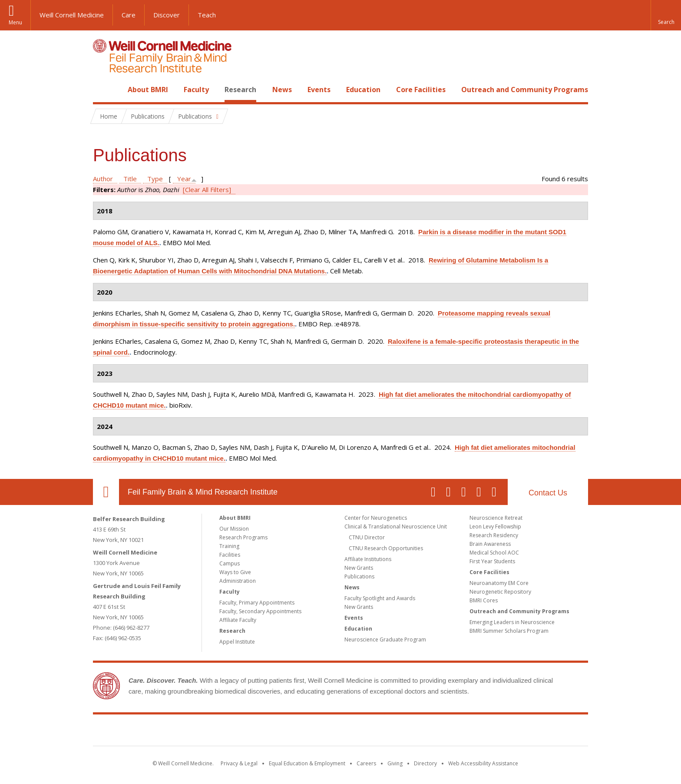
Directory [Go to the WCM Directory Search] (425, 763)
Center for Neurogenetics (376, 518)
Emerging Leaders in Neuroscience (512, 622)
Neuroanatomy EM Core (499, 583)
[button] (666, 15)
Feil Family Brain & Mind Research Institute (203, 492)
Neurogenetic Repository (500, 592)
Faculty (196, 90)
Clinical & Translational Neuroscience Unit (396, 527)
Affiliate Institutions (368, 559)
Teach (207, 15)
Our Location (106, 492)
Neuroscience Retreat (496, 518)
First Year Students (492, 561)
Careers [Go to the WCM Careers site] (366, 763)
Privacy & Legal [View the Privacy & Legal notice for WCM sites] (239, 763)
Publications (359, 576)
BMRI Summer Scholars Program (509, 631)
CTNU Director (367, 537)
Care (129, 15)
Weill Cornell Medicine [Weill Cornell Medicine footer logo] (277, 732)
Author (103, 179)
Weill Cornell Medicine (72, 15)
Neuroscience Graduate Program (385, 639)
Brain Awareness (490, 544)
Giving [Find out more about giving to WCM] (395, 763)
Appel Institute (237, 642)
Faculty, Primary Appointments (257, 603)
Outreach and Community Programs (525, 90)
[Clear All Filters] (207, 189)
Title (130, 179)
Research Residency (494, 535)
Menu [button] (15, 22)
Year (184, 179)
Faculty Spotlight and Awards (380, 598)
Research (240, 90)
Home (102, 90)
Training (229, 546)
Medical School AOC (494, 553)
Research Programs (243, 537)
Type (155, 179)
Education (363, 90)
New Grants (359, 568)
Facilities (230, 555)
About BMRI (148, 90)
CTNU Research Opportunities (386, 548)
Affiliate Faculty (238, 620)
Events (319, 90)
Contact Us (548, 493)
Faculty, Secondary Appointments (260, 611)
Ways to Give (235, 572)
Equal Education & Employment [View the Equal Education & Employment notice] (307, 763)
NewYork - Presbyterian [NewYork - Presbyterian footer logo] (413, 732)
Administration (238, 581)
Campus (230, 563)
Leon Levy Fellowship (495, 527)
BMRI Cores (484, 600)
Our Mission (234, 529)
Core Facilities (421, 90)
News (282, 90)
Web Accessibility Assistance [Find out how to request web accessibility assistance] (483, 763)
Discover (167, 15)
